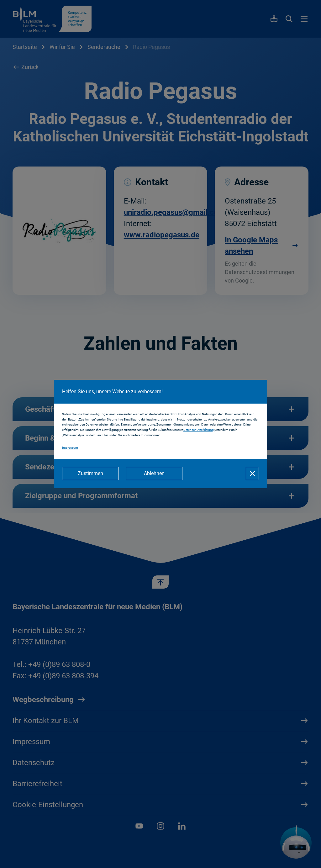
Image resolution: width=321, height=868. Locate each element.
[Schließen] (252, 474)
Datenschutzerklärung (199, 430)
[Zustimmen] (90, 474)
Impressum (70, 448)
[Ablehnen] (154, 474)
